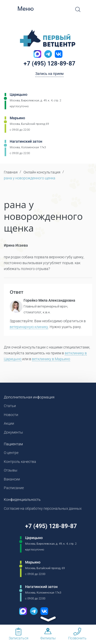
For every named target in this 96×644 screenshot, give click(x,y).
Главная (11, 172)
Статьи (10, 406)
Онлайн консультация (42, 172)
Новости (11, 415)
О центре (11, 453)
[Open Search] (78, 9)
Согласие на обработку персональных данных (43, 508)
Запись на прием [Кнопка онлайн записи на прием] (49, 74)
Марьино (17, 118)
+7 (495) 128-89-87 (49, 64)
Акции (9, 423)
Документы (13, 432)
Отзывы (11, 470)
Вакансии (12, 479)
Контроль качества (20, 462)
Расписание (14, 488)
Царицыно (19, 95)
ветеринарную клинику (29, 327)
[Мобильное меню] (13, 9)
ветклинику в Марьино (51, 359)
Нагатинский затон (26, 141)
